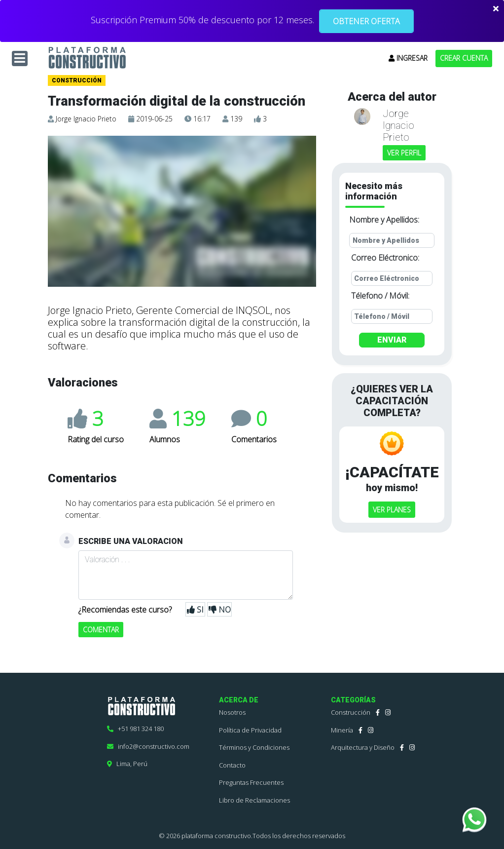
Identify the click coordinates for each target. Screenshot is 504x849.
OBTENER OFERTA (366, 21)
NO (220, 610)
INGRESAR (408, 58)
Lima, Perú (127, 764)
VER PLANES (392, 510)
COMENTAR (101, 630)
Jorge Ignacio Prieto (86, 119)
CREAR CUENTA (464, 58)
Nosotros (232, 712)
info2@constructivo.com (148, 746)
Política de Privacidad (250, 730)
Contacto (232, 765)
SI (195, 610)
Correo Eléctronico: (385, 258)
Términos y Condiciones (254, 747)
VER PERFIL (404, 153)
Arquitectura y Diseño (363, 747)
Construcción (351, 712)
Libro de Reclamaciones (254, 800)
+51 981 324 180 (135, 729)
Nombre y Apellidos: (384, 220)
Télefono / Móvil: (380, 296)
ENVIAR (392, 340)
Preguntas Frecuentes (251, 782)
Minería (342, 730)
